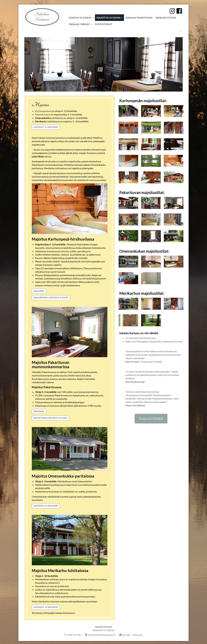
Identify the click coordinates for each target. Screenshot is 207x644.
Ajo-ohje (126, 635)
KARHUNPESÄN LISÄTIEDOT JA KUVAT (51, 298)
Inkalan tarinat (80, 24)
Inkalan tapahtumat (139, 18)
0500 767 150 (74, 635)
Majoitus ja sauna (109, 18)
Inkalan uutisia (166, 18)
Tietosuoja (137, 635)
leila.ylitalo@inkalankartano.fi (102, 635)
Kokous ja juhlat (81, 18)
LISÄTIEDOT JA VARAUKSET (46, 127)
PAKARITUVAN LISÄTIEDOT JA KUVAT (50, 418)
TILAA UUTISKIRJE (151, 419)
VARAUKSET (39, 291)
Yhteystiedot (103, 24)
